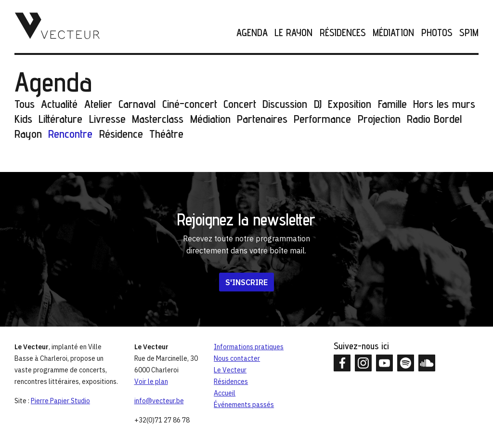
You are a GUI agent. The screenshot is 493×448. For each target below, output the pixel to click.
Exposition (350, 104)
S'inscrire (246, 282)
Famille (392, 104)
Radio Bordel (434, 119)
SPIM (469, 33)
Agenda (252, 33)
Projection (379, 119)
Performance (322, 119)
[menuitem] (249, 33)
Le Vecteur (230, 370)
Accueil (225, 393)
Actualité (59, 104)
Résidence (121, 134)
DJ (318, 104)
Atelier (98, 104)
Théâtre (166, 134)
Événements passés (244, 405)
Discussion (285, 104)
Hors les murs (444, 104)
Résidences (343, 33)
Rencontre (70, 134)
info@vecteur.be (159, 401)
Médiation (393, 33)
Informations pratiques (249, 347)
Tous (25, 104)
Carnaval (137, 104)
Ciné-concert (190, 104)
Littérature (60, 119)
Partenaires (262, 119)
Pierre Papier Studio (60, 401)
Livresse (107, 119)
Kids (23, 119)
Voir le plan (151, 382)
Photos (437, 33)
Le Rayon (293, 33)
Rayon (28, 134)
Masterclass (158, 119)
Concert (240, 104)
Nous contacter (237, 358)
